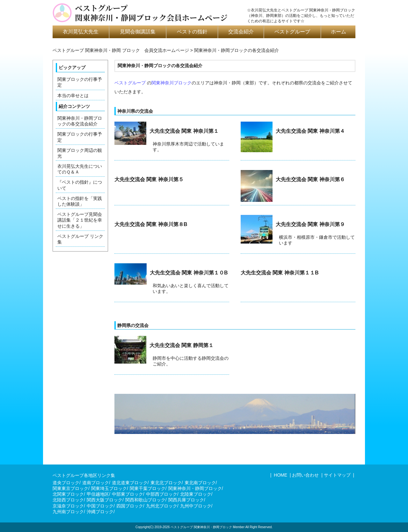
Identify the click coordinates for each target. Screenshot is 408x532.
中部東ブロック (127, 494)
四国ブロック (130, 506)
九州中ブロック (196, 506)
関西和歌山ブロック (145, 500)
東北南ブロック (200, 483)
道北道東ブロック (130, 483)
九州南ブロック (68, 512)
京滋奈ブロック (68, 506)
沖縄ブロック (100, 512)
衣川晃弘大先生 (81, 32)
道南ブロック (96, 483)
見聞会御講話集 (138, 32)
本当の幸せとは (73, 96)
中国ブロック (100, 506)
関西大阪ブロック (105, 500)
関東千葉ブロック (148, 488)
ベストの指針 (192, 32)
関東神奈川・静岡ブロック (195, 488)
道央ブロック (66, 483)
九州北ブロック (162, 506)
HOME (280, 475)
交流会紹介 (241, 32)
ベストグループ (292, 32)
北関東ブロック (68, 494)
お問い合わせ (305, 475)
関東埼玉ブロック (109, 488)
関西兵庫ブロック (186, 500)
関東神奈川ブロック (171, 83)
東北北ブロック (166, 483)
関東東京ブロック (70, 488)
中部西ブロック (162, 494)
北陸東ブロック (196, 494)
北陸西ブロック (68, 500)
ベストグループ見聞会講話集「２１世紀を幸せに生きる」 (80, 220)
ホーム (339, 32)
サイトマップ (337, 475)
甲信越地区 (98, 494)
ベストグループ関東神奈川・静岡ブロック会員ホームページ (151, 13)
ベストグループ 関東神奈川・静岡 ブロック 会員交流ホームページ (121, 50)
